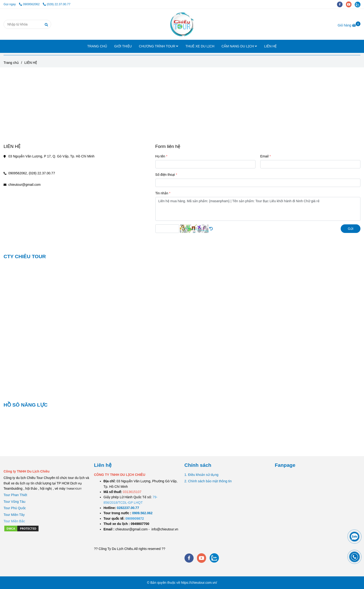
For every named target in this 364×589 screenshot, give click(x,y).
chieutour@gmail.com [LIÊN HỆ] (25, 185)
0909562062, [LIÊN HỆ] (18, 173)
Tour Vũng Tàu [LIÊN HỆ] (15, 502)
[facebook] (341, 4)
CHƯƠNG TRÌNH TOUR (159, 46)
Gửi (351, 229)
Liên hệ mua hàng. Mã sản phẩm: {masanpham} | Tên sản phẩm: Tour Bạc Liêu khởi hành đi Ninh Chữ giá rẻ (258, 209)
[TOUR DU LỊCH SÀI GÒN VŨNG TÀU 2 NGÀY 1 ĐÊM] (128, 508)
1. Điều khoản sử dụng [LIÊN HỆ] (201, 475)
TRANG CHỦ (97, 46)
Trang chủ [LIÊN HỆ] (11, 63)
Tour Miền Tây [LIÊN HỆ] (14, 515)
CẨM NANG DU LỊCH (239, 46)
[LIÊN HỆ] (182, 24)
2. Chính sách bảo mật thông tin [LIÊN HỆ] (208, 481)
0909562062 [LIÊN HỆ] (30, 4)
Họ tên (160, 156)
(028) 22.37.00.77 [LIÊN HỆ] (57, 4)
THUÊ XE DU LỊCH (200, 46)
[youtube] (350, 4)
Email (264, 156)
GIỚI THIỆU (123, 46)
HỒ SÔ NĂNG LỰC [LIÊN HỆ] (26, 405)
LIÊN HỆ (270, 46)
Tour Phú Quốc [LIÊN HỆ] (15, 508)
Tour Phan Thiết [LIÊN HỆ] (15, 495)
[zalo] (359, 4)
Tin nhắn (162, 193)
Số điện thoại (165, 175)
